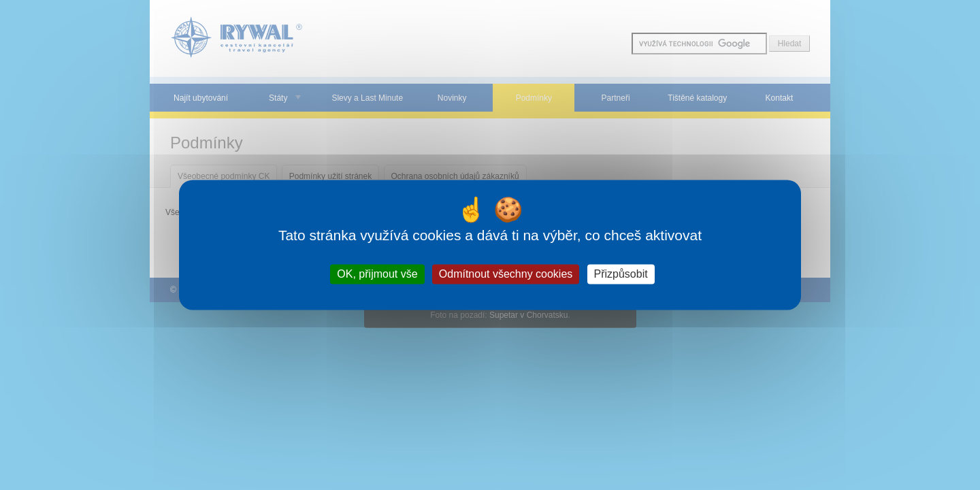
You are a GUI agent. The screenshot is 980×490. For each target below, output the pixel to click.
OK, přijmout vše (377, 274)
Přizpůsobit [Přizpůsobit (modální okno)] (621, 274)
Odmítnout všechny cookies (506, 274)
